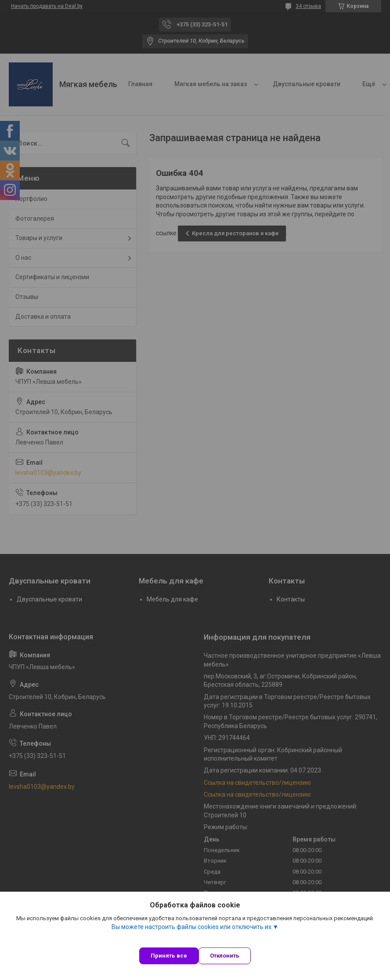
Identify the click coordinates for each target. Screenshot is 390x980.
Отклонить (225, 956)
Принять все (169, 956)
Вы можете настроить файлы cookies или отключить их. (192, 927)
